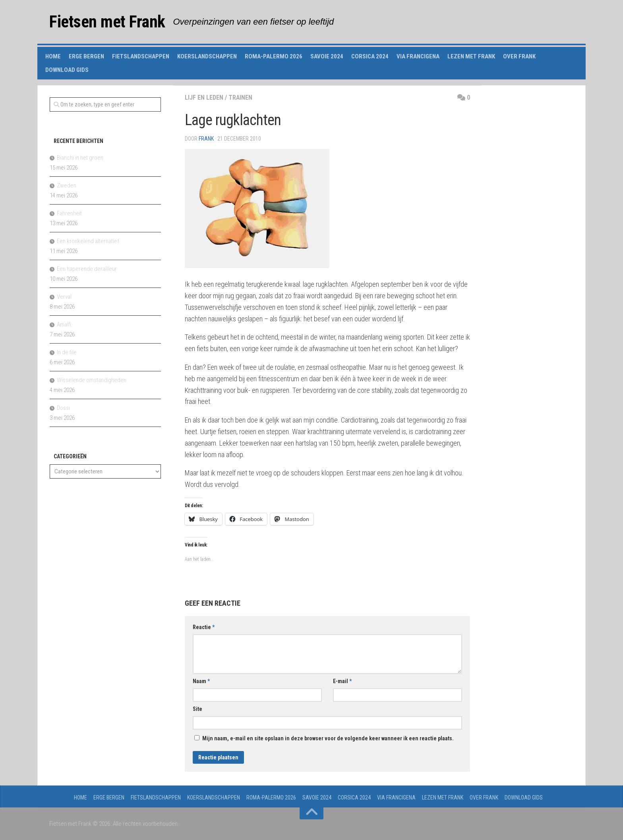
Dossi (63, 408)
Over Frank (519, 56)
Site (197, 709)
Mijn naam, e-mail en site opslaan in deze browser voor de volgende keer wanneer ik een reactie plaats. (328, 738)
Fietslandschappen (141, 56)
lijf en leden (204, 98)
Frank (206, 139)
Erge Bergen (86, 56)
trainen (241, 98)
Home (53, 56)
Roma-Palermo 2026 (274, 56)
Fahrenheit (69, 213)
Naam (201, 681)
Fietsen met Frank (107, 22)
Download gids (67, 70)
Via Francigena (418, 56)
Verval (64, 297)
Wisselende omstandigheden (92, 380)
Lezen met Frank (471, 56)
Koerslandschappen (207, 56)
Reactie (204, 627)
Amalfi (64, 324)
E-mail (342, 681)
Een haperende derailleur (87, 269)
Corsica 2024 (370, 56)
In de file (67, 352)
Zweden (67, 185)
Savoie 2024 (327, 56)
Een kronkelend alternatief (88, 241)
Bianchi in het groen (80, 158)
